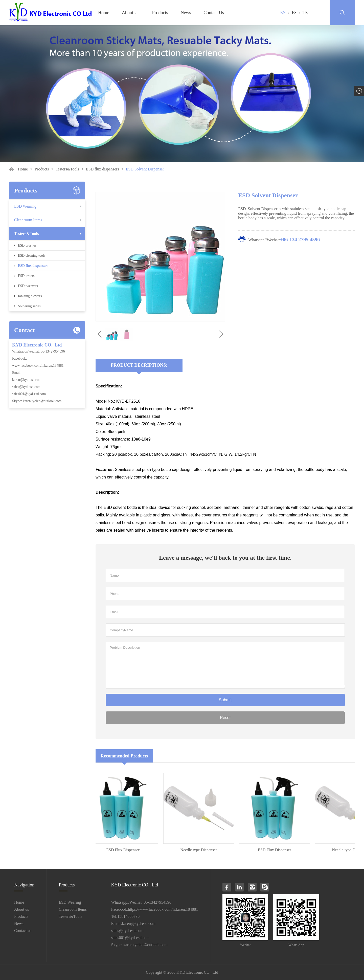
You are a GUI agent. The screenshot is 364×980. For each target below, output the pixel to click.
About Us (131, 13)
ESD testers (26, 276)
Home (104, 13)
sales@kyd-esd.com (26, 387)
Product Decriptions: (139, 365)
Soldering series (29, 306)
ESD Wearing (25, 206)
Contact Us (214, 13)
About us (21, 909)
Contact (24, 330)
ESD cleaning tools (32, 256)
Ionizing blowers (30, 296)
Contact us (23, 931)
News (186, 13)
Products (160, 13)
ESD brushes (27, 245)
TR (305, 13)
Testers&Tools (67, 169)
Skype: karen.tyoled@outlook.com (37, 401)
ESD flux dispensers (103, 169)
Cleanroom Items (28, 220)
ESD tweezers (28, 286)
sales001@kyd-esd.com (29, 394)
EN (283, 13)
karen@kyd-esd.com (27, 380)
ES (294, 13)
